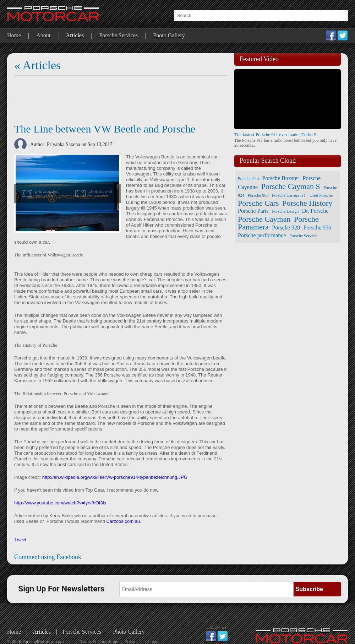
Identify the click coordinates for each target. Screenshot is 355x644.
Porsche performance (262, 235)
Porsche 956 (317, 228)
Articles (75, 35)
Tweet (20, 540)
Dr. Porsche (315, 211)
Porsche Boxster (281, 178)
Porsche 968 (258, 195)
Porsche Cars (258, 203)
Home (14, 35)
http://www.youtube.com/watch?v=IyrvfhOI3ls (60, 503)
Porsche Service (303, 236)
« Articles (37, 65)
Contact (152, 641)
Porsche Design (285, 211)
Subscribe (309, 589)
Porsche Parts (253, 211)
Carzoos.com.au (123, 521)
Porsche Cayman (264, 219)
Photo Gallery (169, 35)
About (43, 35)
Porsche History (307, 203)
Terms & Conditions (99, 641)
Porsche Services (118, 35)
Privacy (132, 641)
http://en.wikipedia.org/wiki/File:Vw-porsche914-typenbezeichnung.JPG (115, 477)
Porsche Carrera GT (289, 195)
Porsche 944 (248, 179)
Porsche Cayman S (290, 186)
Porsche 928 (286, 228)
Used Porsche (321, 195)
